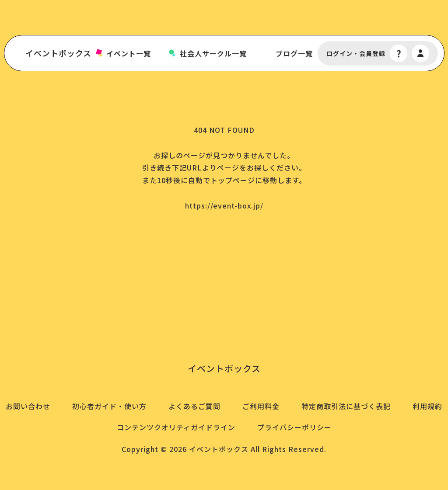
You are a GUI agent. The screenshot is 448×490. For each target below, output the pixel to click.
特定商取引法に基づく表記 (346, 406)
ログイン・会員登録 (356, 54)
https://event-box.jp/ (224, 205)
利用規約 (427, 406)
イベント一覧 (129, 54)
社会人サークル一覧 (213, 54)
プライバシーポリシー (294, 427)
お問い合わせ (28, 406)
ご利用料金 (261, 406)
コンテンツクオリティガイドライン (176, 427)
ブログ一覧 (294, 54)
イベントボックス (58, 53)
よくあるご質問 (194, 406)
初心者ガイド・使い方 (109, 406)
